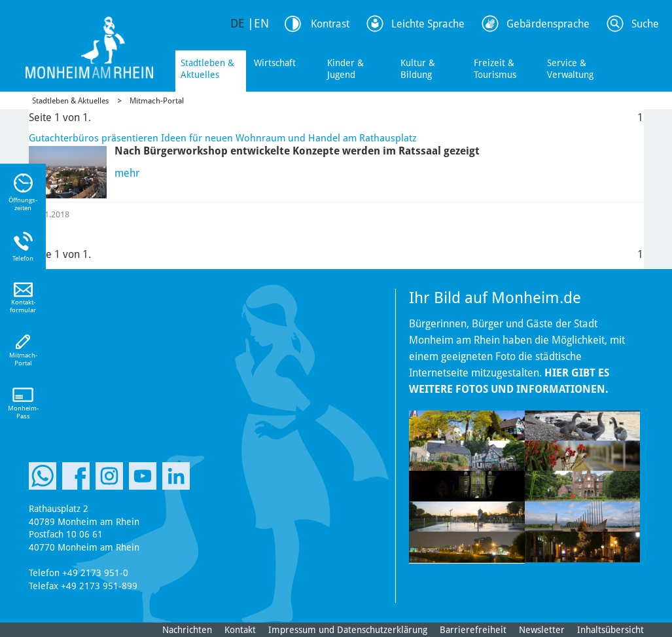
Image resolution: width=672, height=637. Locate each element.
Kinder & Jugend (345, 69)
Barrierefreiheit (473, 630)
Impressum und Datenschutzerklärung (348, 630)
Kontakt (240, 630)
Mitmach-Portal (157, 101)
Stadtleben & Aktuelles (207, 69)
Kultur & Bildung (418, 69)
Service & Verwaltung (570, 69)
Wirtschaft (275, 63)
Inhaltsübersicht (610, 630)
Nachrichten (187, 630)
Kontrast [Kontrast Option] (330, 24)
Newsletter (542, 630)
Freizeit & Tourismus (495, 69)
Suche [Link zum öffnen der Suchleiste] (645, 24)
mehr (127, 173)
